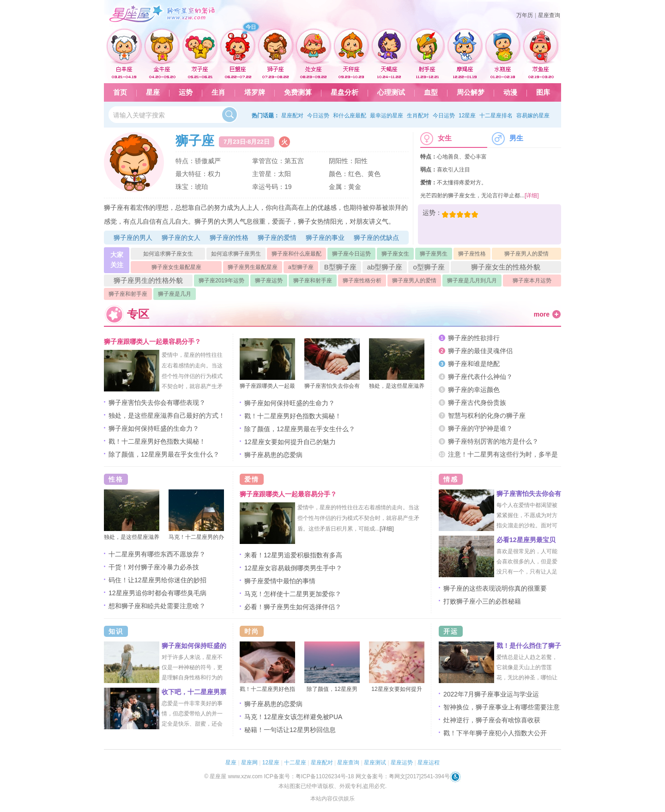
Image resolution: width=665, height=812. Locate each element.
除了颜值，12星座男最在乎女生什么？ (164, 454)
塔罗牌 (255, 92)
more (542, 314)
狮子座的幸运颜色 (474, 390)
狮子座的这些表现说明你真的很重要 (495, 588)
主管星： (265, 174)
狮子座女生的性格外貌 (506, 267)
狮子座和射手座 (313, 281)
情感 (451, 479)
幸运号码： (268, 187)
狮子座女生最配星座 (176, 267)
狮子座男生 (434, 254)
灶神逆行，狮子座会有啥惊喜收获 (492, 720)
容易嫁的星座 (533, 116)
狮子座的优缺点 (376, 238)
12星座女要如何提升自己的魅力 (290, 442)
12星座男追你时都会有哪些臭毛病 (157, 593)
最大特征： (192, 174)
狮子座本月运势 (532, 281)
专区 (138, 314)
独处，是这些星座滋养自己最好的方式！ (167, 415)
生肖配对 (418, 116)
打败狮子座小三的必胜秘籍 (482, 601)
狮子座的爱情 (277, 238)
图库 (543, 92)
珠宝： (185, 187)
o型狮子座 (429, 267)
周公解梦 (471, 92)
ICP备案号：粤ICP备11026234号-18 (309, 776)
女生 (436, 139)
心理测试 (391, 92)
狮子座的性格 (229, 238)
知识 (116, 631)
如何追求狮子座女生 (168, 254)
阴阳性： (342, 161)
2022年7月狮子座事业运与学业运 (491, 694)
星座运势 (402, 763)
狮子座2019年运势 (221, 281)
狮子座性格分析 (362, 281)
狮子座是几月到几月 (472, 281)
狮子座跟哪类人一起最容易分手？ (152, 342)
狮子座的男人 (133, 238)
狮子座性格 (472, 254)
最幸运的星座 (387, 116)
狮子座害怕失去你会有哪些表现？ (157, 403)
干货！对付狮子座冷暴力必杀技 (154, 567)
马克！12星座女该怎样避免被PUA (293, 717)
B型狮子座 (340, 267)
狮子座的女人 (181, 238)
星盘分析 (345, 92)
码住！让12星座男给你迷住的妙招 (157, 580)
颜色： (339, 174)
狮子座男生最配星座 (253, 267)
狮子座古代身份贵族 (477, 403)
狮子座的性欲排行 (474, 338)
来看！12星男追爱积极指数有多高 (293, 555)
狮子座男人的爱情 (526, 254)
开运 (451, 631)
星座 (153, 92)
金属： (339, 187)
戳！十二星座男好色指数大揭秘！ (157, 441)
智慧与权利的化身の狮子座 (487, 415)
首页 (120, 92)
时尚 (252, 631)
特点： (185, 161)
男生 (508, 139)
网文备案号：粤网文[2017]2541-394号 (403, 776)
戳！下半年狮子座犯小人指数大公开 (495, 733)
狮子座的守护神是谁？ (480, 428)
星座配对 (292, 116)
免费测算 (298, 92)
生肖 (218, 92)
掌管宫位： (268, 161)
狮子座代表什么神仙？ (480, 377)
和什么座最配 (350, 116)
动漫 (510, 92)
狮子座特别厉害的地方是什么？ (493, 441)
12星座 (467, 116)
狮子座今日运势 (351, 254)
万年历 (525, 15)
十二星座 (295, 763)
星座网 (249, 763)
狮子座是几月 (175, 294)
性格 (116, 479)
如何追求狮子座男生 (236, 254)
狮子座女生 (395, 254)
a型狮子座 (301, 267)
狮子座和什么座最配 (296, 254)
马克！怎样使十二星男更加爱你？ (293, 594)
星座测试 (375, 763)
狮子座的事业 (325, 238)
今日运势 (318, 116)
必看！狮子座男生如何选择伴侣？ (293, 607)
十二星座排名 (496, 116)
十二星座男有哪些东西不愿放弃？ (157, 554)
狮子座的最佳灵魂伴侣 (480, 351)
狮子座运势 (269, 281)
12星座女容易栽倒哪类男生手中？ (293, 568)
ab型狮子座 (385, 267)
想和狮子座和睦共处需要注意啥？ (157, 606)
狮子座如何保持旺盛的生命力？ (154, 428)
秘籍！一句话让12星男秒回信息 (290, 730)
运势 (186, 92)
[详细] (532, 195)
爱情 (252, 479)
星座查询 (549, 15)
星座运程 (429, 763)
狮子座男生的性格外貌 (148, 280)
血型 (431, 92)
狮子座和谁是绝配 (474, 364)
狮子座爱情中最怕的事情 (280, 581)
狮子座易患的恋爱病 (273, 455)
